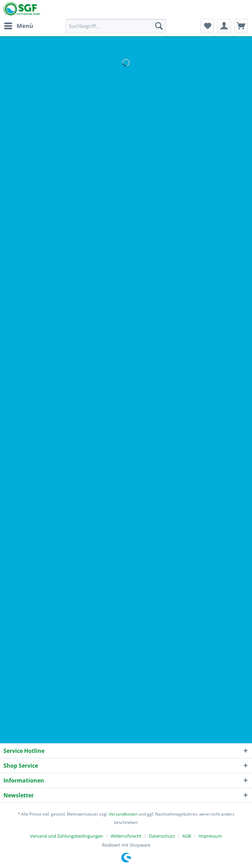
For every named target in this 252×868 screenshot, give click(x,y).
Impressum (210, 836)
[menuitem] (18, 26)
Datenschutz (162, 836)
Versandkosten (123, 814)
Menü (19, 25)
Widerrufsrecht (126, 836)
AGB (187, 836)
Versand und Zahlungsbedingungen (67, 836)
